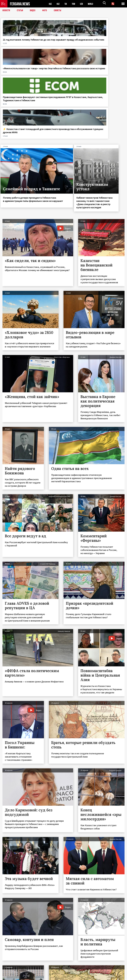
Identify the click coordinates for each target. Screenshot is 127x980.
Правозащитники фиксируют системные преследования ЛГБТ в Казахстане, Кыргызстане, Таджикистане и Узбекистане (79, 51)
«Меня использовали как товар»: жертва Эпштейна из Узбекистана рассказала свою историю (48, 48)
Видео (34, 11)
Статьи (21, 11)
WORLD (93, 4)
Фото (46, 11)
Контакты (9, 973)
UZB (83, 4)
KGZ (59, 4)
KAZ (50, 4)
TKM (75, 4)
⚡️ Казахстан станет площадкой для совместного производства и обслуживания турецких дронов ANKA (111, 49)
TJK (67, 4)
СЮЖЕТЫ (59, 11)
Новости (6, 11)
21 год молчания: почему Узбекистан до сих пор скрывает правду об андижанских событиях (16, 48)
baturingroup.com (82, 977)
